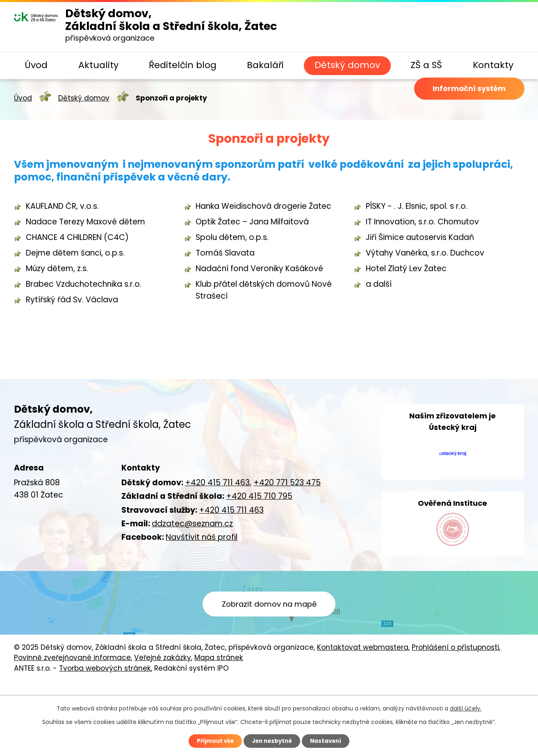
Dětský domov (347, 65)
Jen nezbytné (272, 741)
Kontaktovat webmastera (363, 686)
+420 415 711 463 (217, 483)
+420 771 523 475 (287, 483)
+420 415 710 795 (259, 496)
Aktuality (98, 65)
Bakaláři (265, 65)
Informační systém (462, 99)
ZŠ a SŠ (426, 65)
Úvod (36, 65)
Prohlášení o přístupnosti (455, 686)
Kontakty (493, 65)
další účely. (466, 708)
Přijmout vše (212, 741)
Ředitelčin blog (183, 65)
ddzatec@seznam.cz (192, 524)
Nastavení (329, 741)
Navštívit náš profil (202, 537)
